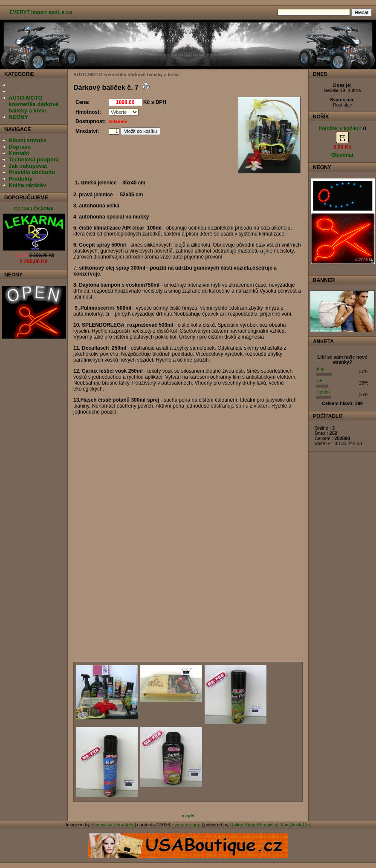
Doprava (20, 147)
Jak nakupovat (28, 166)
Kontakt (19, 153)
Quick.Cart (301, 825)
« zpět (188, 816)
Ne (319, 380)
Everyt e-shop (186, 825)
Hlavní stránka (27, 140)
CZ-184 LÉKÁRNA (34, 209)
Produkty (20, 179)
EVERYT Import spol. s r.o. (42, 12)
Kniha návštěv (27, 185)
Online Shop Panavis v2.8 (257, 825)
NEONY (18, 117)
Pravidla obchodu (32, 172)
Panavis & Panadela (113, 825)
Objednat (342, 155)
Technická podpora (34, 160)
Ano (321, 369)
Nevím (323, 392)
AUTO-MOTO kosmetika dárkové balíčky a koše (33, 104)
